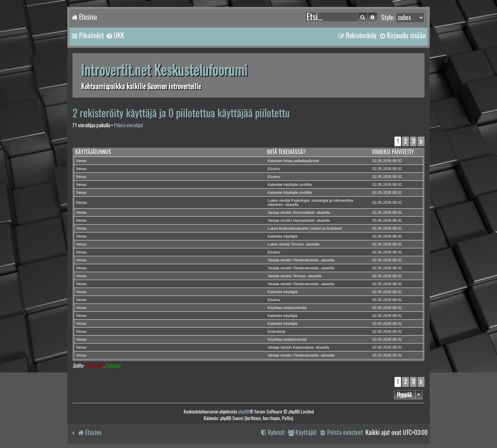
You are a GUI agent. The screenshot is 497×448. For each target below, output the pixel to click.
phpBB (244, 412)
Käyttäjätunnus (93, 152)
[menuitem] (115, 36)
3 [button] (413, 141)
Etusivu (274, 169)
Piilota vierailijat (129, 125)
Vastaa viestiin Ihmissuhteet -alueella (299, 212)
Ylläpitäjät (94, 366)
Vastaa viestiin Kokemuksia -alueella (299, 347)
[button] (421, 141)
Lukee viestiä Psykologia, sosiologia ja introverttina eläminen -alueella (311, 202)
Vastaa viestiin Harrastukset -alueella (299, 220)
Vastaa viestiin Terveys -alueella (295, 276)
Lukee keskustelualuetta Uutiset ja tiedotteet (305, 228)
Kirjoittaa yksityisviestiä (287, 308)
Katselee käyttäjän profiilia (290, 185)
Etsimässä (277, 331)
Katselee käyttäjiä (283, 236)
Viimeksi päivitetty (393, 152)
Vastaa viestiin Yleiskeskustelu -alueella (301, 260)
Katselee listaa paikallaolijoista (294, 161)
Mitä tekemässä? (286, 152)
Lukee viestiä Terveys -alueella (294, 244)
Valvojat (113, 366)
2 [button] (406, 141)
